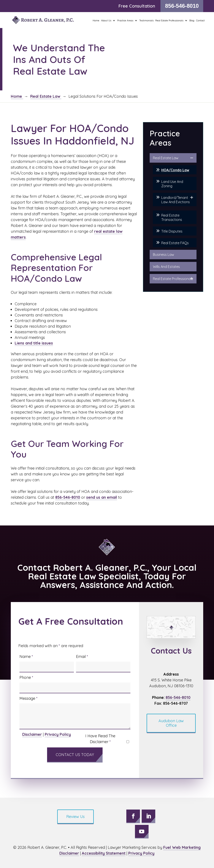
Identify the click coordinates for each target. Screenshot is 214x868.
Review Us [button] (75, 817)
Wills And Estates (166, 267)
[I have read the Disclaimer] (128, 742)
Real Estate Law (166, 158)
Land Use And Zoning (172, 184)
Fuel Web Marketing (182, 847)
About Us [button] (106, 20)
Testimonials (146, 20)
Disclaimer (32, 734)
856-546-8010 (182, 6)
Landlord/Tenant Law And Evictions (176, 200)
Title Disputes (172, 231)
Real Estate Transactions (172, 217)
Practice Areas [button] (125, 20)
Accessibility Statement (104, 853)
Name (26, 657)
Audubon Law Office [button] (171, 723)
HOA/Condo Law (175, 170)
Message (29, 698)
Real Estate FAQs (175, 243)
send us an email (102, 497)
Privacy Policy (58, 734)
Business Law (163, 255)
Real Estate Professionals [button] (169, 20)
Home (96, 20)
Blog (192, 20)
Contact (200, 20)
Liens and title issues (34, 343)
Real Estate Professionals (173, 279)
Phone (26, 677)
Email (82, 657)
